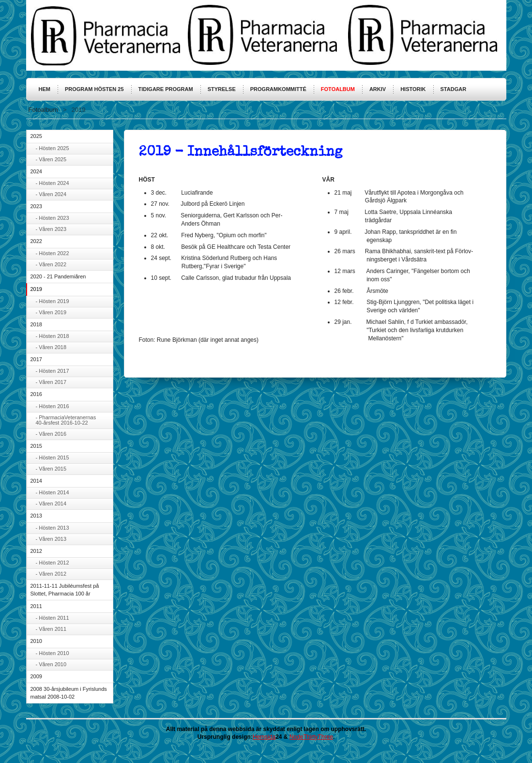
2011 (36, 606)
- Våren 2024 (51, 194)
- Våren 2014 (51, 504)
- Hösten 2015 (53, 458)
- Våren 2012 (51, 574)
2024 (36, 171)
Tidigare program (166, 89)
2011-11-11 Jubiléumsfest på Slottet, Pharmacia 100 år (65, 589)
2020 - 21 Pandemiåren (58, 276)
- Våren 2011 (51, 629)
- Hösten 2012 (53, 563)
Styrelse (222, 89)
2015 (36, 446)
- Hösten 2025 (53, 148)
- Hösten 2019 (53, 301)
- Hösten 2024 (53, 183)
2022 (36, 241)
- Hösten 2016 (53, 406)
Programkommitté (278, 89)
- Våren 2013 (51, 539)
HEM (45, 89)
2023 (36, 206)
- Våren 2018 (51, 347)
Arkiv (378, 89)
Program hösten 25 (94, 89)
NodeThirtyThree (311, 737)
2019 (36, 289)
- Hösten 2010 (53, 653)
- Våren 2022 (51, 264)
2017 (36, 359)
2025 (36, 136)
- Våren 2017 (51, 382)
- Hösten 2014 (53, 492)
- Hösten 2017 (53, 371)
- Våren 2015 (51, 469)
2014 (36, 481)
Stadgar (454, 89)
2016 (36, 394)
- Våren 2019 (51, 312)
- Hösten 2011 (53, 618)
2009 (36, 676)
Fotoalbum (338, 89)
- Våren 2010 (51, 664)
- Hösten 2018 (53, 336)
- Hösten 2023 (53, 218)
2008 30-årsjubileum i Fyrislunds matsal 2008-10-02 (69, 693)
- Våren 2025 (51, 159)
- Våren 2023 (51, 229)
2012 (36, 551)
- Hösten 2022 (53, 253)
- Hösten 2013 (53, 528)
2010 (36, 641)
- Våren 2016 (51, 434)
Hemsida (264, 737)
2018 (36, 324)
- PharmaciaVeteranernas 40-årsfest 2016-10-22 (66, 420)
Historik (413, 89)
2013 (36, 516)
